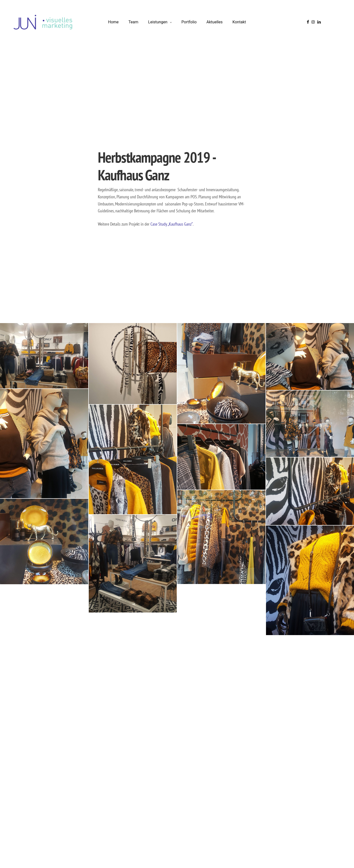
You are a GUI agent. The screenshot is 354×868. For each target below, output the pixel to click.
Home (113, 22)
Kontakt (239, 22)
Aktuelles (215, 22)
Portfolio (189, 22)
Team (133, 22)
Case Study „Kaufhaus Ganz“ (172, 224)
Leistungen (158, 22)
